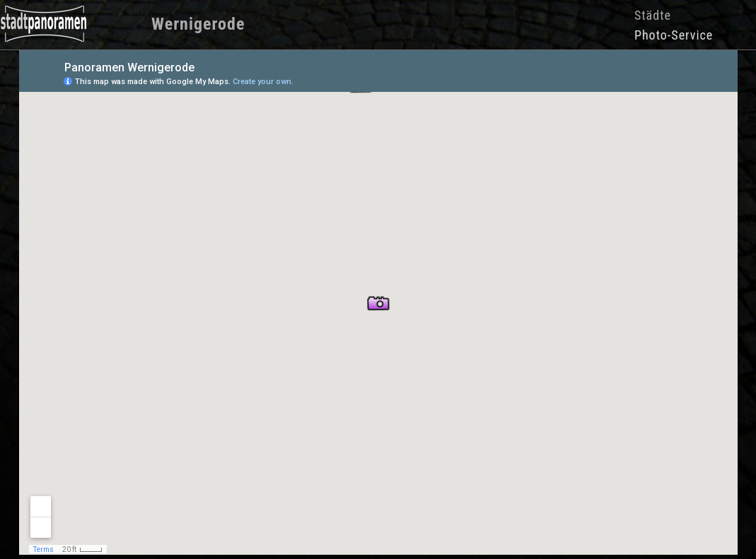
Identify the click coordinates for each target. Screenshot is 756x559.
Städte (653, 15)
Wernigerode (198, 24)
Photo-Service (674, 35)
